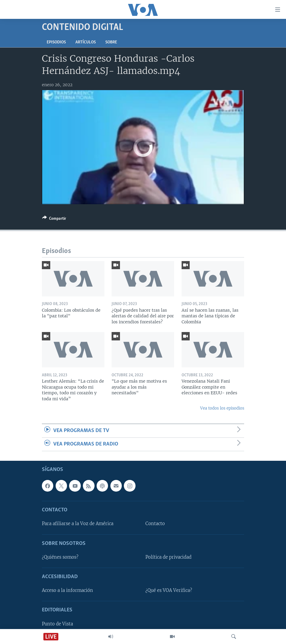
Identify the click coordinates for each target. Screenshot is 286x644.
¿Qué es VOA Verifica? (169, 590)
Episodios (56, 42)
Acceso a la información (67, 590)
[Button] (54, 219)
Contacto (155, 524)
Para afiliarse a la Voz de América (78, 524)
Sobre (111, 42)
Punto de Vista (57, 624)
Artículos (86, 42)
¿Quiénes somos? (60, 557)
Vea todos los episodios (222, 408)
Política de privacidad (168, 557)
